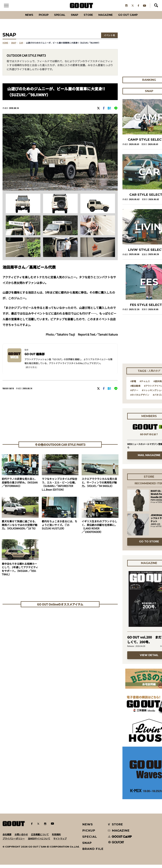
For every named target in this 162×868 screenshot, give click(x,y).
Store (89, 18)
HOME (5, 46)
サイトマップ (60, 842)
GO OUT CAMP (135, 18)
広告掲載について (40, 838)
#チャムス (145, 385)
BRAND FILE (93, 852)
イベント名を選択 (109, 39)
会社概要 (7, 838)
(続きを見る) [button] (31, 370)
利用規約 (56, 838)
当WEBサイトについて (39, 842)
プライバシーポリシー (14, 842)
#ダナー (134, 394)
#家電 (133, 385)
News (22, 18)
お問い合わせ (21, 838)
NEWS (88, 828)
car (21, 46)
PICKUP (38, 18)
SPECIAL (57, 18)
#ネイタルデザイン (140, 398)
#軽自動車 (135, 389)
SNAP (74, 18)
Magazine (109, 18)
